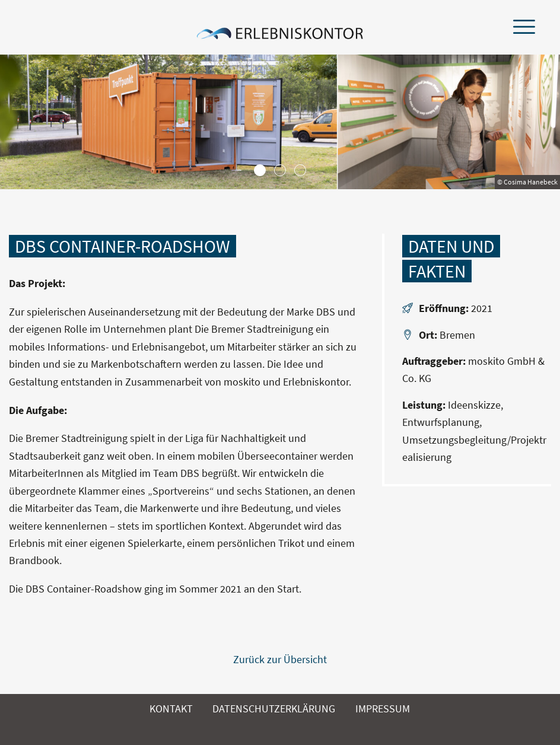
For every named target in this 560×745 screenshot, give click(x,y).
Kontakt (171, 709)
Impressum (383, 709)
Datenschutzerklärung (274, 709)
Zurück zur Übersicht (280, 659)
